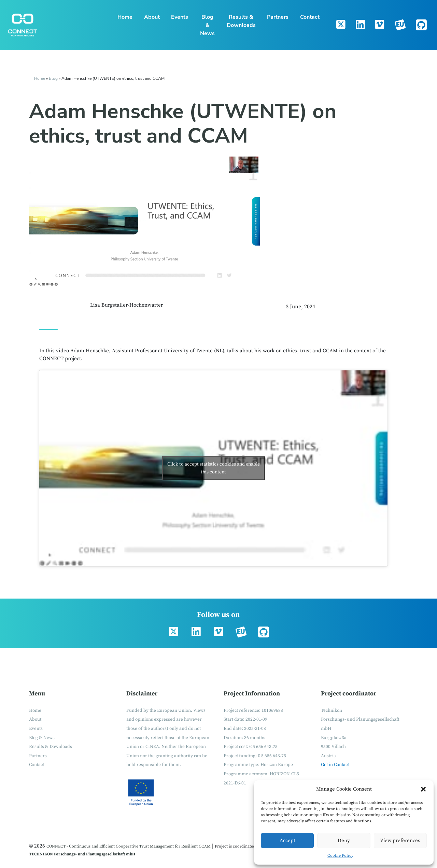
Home (125, 17)
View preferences (400, 841)
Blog (54, 78)
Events (180, 17)
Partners (278, 17)
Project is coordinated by (238, 846)
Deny (344, 841)
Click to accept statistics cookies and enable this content (214, 468)
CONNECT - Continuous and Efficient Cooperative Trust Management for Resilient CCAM (129, 846)
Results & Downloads (241, 21)
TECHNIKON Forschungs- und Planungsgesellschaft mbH (82, 854)
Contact (310, 17)
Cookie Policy (340, 856)
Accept (287, 841)
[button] (423, 789)
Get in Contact (335, 765)
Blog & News (207, 25)
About (152, 17)
